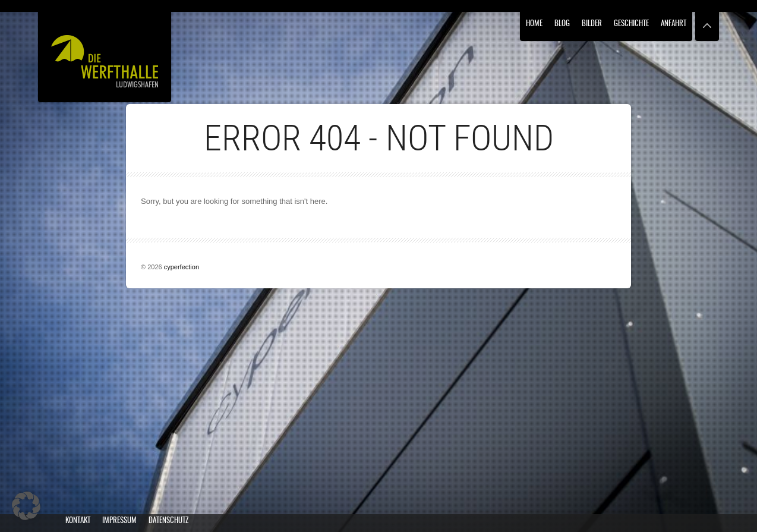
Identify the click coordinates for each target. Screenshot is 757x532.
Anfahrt (674, 24)
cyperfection (182, 267)
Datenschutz (168, 521)
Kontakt (78, 521)
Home (534, 24)
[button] (26, 506)
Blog (562, 24)
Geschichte (631, 24)
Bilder (592, 24)
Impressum (119, 521)
